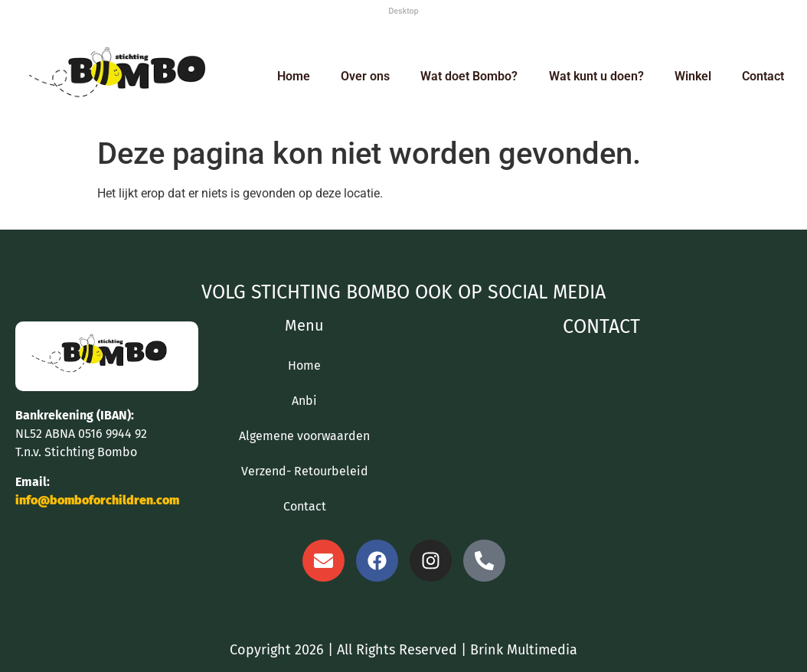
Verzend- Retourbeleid (305, 471)
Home (294, 76)
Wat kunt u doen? (596, 76)
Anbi (304, 401)
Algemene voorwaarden (304, 436)
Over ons (365, 76)
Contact (763, 76)
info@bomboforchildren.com (97, 500)
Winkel (693, 76)
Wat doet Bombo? (469, 76)
